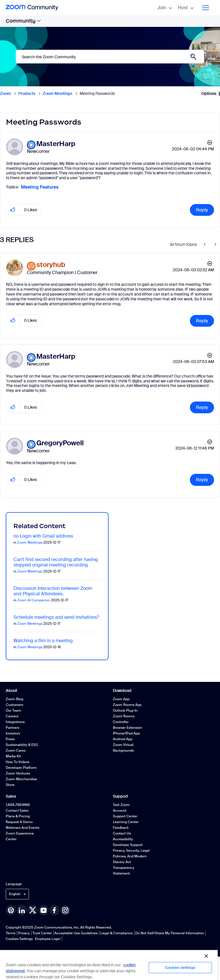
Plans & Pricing (18, 816)
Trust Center (42, 933)
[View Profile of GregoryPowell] (60, 443)
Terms (11, 933)
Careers (12, 716)
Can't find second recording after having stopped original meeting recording (56, 562)
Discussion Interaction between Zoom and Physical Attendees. (53, 591)
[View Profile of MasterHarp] (56, 144)
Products (27, 93)
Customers (14, 705)
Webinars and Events (22, 828)
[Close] (206, 956)
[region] (109, 965)
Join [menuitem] (165, 8)
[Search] (110, 57)
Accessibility (123, 839)
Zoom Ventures (18, 773)
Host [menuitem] (186, 8)
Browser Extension (127, 728)
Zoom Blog (14, 699)
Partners (12, 728)
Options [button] (209, 93)
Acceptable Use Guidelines (76, 933)
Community (23, 21)
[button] (13, 210)
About (11, 690)
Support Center (125, 816)
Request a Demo (19, 822)
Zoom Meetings (57, 93)
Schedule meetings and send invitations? (56, 617)
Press (10, 739)
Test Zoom (121, 805)
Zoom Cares (16, 751)
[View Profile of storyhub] (51, 265)
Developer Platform (21, 768)
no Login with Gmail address (43, 536)
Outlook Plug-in (125, 710)
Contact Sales (17, 811)
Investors (13, 733)
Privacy (24, 933)
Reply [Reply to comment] (202, 321)
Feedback (121, 828)
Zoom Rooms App (127, 705)
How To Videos (17, 762)
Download (122, 690)
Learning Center (126, 822)
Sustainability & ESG (22, 745)
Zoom (5, 93)
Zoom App (121, 699)
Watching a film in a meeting (43, 641)
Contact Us (122, 833)
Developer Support (128, 845)
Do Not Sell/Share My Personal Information (170, 933)
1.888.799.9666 (18, 805)
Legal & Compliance (116, 933)
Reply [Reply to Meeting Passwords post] (202, 210)
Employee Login (48, 939)
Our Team (13, 710)
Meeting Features (40, 187)
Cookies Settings (19, 939)
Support (120, 796)
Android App (123, 739)
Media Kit (13, 756)
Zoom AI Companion (34, 600)
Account (120, 811)
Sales (11, 796)
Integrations (15, 722)
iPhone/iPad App (126, 733)
